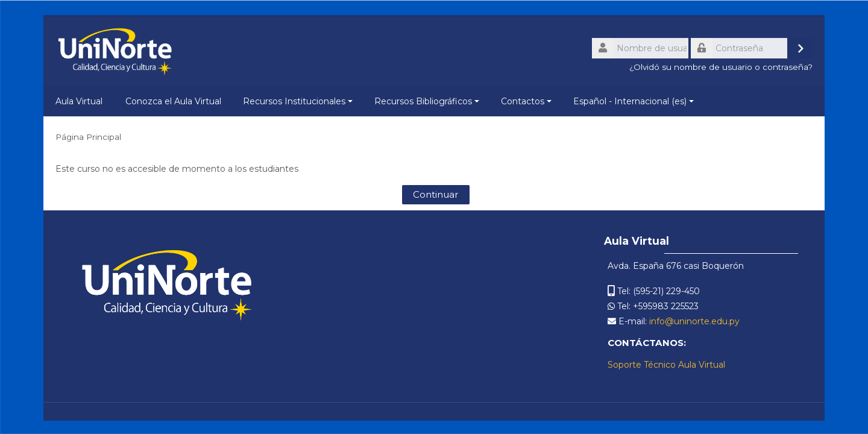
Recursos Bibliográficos (427, 101)
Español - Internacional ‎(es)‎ (634, 101)
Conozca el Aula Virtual (173, 101)
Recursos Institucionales (298, 101)
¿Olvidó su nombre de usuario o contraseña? (721, 67)
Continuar (436, 194)
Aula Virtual (79, 101)
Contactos (526, 101)
